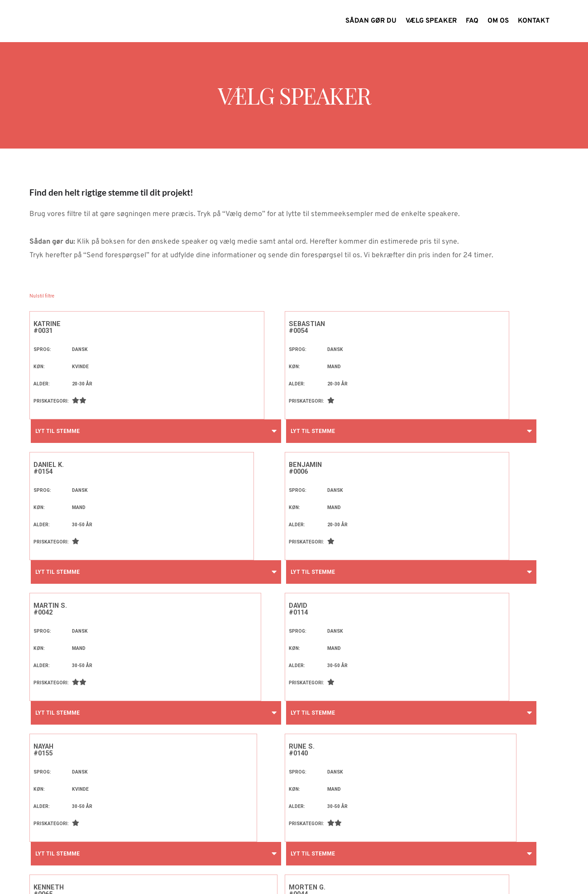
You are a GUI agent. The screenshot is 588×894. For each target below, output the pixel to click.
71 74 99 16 (413, 877)
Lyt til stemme (56, 431)
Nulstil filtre (42, 296)
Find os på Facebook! (455, 877)
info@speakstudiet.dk (349, 877)
